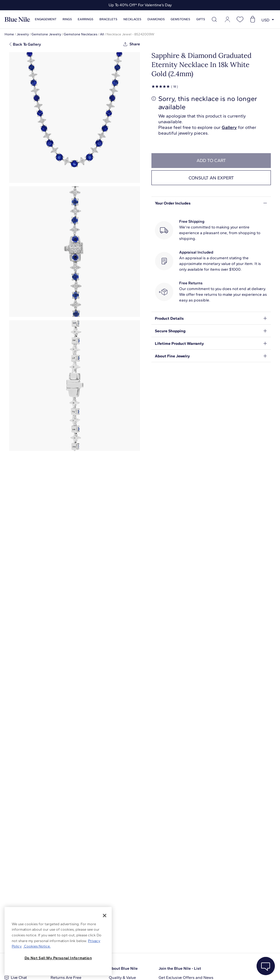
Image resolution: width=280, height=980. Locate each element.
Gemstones (180, 19)
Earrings (86, 19)
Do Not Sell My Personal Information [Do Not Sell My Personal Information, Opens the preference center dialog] (58, 958)
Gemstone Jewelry (46, 34)
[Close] (105, 916)
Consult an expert (211, 178)
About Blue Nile (123, 968)
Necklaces (132, 19)
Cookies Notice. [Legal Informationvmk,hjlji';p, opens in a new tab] (37, 946)
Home (9, 34)
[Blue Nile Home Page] (17, 20)
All (102, 34)
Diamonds (156, 19)
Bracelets (108, 19)
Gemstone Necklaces (81, 34)
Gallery (229, 127)
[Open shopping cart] (253, 19)
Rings (67, 19)
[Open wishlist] (240, 19)
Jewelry (23, 34)
